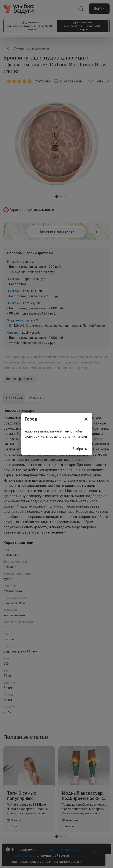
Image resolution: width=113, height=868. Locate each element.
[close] (86, 419)
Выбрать (80, 449)
